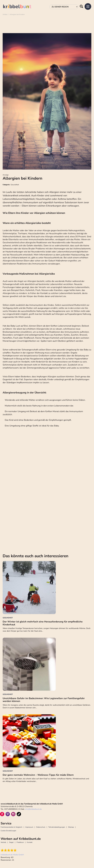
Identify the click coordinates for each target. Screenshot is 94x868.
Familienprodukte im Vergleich (11, 827)
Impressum (29, 827)
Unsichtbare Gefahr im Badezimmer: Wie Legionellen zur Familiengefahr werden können (44, 700)
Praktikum (20, 842)
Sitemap (71, 827)
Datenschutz (41, 827)
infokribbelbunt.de (33, 809)
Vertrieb (3, 842)
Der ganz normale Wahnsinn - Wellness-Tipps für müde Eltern (38, 775)
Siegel (11, 842)
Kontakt (30, 842)
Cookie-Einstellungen (8, 831)
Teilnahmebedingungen (57, 827)
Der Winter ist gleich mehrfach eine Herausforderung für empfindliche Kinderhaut (43, 623)
